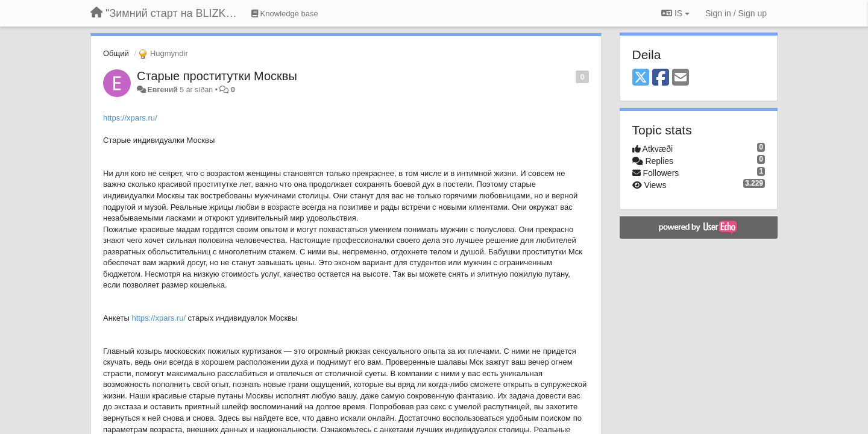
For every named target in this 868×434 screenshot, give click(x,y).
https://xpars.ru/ (130, 118)
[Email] (681, 78)
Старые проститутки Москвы (217, 76)
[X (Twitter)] (641, 78)
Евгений (162, 90)
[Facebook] (661, 78)
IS (675, 13)
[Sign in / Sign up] (736, 13)
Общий (116, 53)
